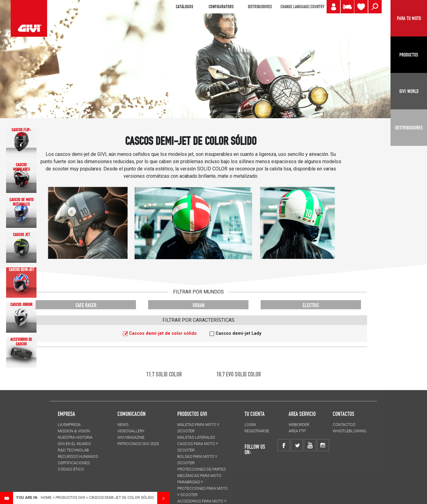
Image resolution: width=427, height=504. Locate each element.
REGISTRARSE (257, 431)
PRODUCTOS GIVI (192, 414)
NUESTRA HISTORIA (75, 437)
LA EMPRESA (69, 425)
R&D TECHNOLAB (73, 450)
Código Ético (71, 469)
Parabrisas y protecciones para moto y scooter (203, 488)
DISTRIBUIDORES (260, 7)
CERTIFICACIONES (74, 463)
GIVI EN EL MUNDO (74, 444)
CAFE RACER (86, 305)
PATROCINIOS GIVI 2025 (138, 444)
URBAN (198, 305)
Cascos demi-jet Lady (238, 333)
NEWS (123, 425)
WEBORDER (299, 425)
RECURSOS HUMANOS (78, 456)
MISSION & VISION (74, 431)
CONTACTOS (344, 425)
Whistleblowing (349, 431)
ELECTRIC (311, 305)
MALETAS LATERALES (196, 437)
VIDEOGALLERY (131, 431)
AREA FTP (297, 431)
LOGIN (250, 425)
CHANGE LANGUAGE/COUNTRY (302, 7)
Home (46, 497)
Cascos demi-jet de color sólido (163, 333)
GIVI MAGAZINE (131, 437)
